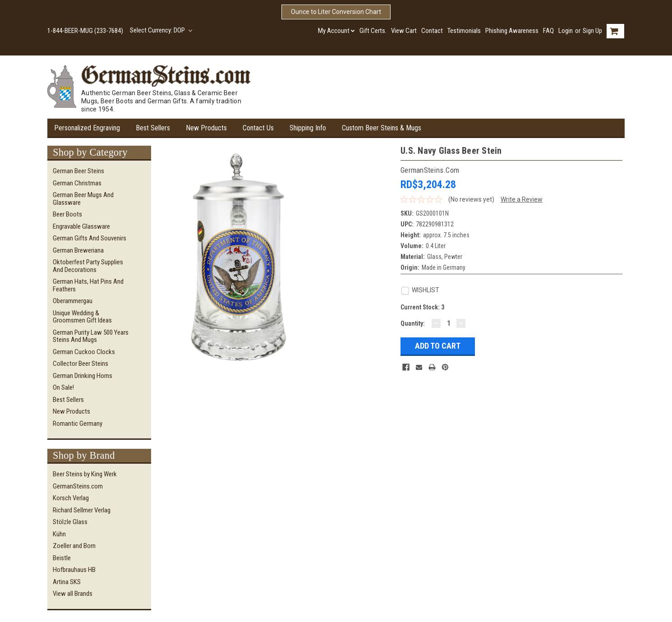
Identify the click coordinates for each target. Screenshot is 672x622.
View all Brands (73, 594)
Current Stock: (422, 307)
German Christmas (77, 183)
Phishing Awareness (512, 31)
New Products (206, 128)
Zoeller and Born (74, 546)
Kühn (59, 534)
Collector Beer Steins (81, 364)
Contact (432, 31)
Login (566, 31)
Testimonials (464, 31)
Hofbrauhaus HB (74, 570)
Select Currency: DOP (161, 30)
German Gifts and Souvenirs (90, 238)
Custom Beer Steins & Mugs (382, 128)
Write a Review (522, 199)
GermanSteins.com (78, 486)
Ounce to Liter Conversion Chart (336, 12)
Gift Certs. (373, 31)
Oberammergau (73, 301)
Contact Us (258, 128)
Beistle (62, 558)
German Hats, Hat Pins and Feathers (88, 285)
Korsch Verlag (71, 498)
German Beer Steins (78, 171)
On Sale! (63, 387)
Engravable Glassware (81, 226)
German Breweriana (78, 250)
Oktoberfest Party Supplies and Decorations (88, 266)
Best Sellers (153, 128)
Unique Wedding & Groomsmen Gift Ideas (82, 317)
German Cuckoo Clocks (84, 352)
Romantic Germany (78, 424)
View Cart (404, 31)
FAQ (548, 31)
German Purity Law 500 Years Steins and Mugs (91, 336)
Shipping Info (308, 128)
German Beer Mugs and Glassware (83, 199)
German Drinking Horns (83, 376)
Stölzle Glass (70, 522)
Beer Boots (67, 214)
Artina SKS (67, 582)
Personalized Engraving (87, 128)
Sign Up (592, 31)
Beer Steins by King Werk (85, 474)
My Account (336, 31)
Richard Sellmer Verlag (82, 510)
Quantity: (413, 323)
